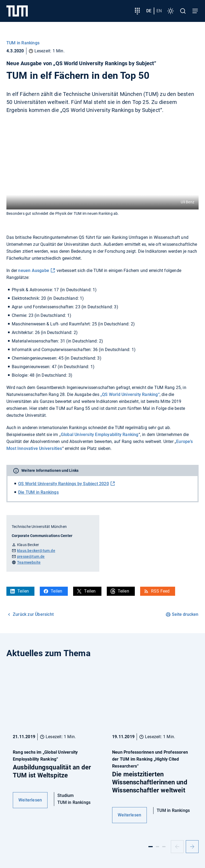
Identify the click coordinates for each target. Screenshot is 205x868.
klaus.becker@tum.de (36, 551)
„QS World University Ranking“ (130, 394)
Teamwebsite (29, 562)
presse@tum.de (31, 556)
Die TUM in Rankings (38, 492)
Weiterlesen (30, 800)
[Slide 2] (157, 847)
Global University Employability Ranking (100, 435)
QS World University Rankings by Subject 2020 (64, 484)
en (159, 11)
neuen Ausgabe (34, 270)
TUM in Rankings (23, 43)
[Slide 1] (151, 847)
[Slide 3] (164, 847)
